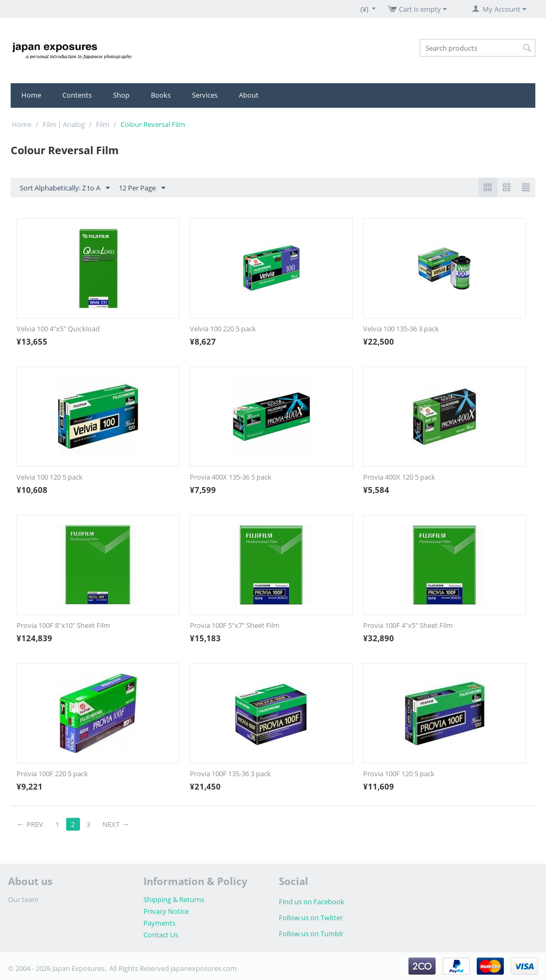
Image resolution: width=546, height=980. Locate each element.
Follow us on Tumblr (311, 934)
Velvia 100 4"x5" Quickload (58, 329)
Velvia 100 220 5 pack (223, 329)
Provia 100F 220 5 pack (52, 774)
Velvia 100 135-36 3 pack (401, 329)
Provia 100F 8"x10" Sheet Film (63, 625)
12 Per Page (142, 188)
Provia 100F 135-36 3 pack (230, 774)
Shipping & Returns (174, 899)
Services (205, 95)
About (249, 95)
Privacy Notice (166, 911)
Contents (77, 95)
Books (161, 95)
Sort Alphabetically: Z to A (65, 188)
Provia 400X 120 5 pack (399, 477)
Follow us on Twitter (311, 918)
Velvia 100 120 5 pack (50, 477)
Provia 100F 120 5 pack (399, 774)
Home (31, 95)
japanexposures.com (204, 968)
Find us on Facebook (312, 902)
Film (103, 124)
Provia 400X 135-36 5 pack (231, 477)
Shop (121, 95)
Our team (23, 899)
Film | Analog (64, 124)
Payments (159, 923)
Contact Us (161, 935)
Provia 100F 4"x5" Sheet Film (408, 625)
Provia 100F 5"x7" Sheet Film (235, 625)
